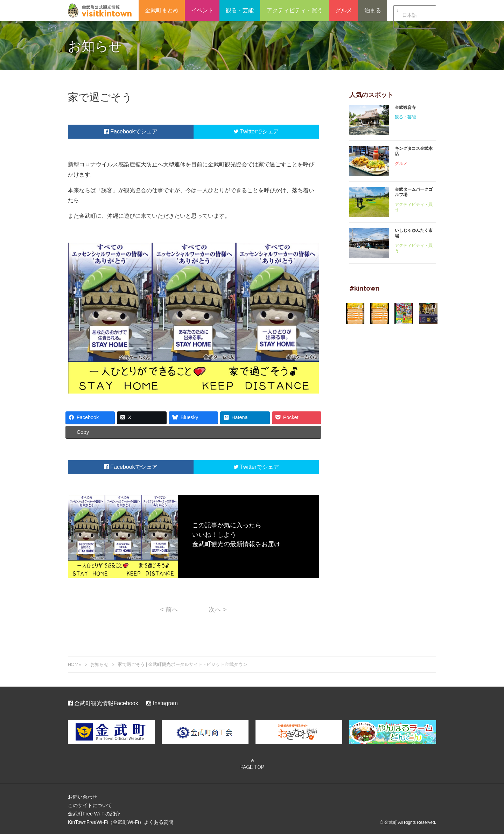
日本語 (409, 11)
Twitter (245, 131)
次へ (218, 609)
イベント (202, 10)
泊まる (373, 10)
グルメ (344, 10)
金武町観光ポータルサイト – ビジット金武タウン (100, 11)
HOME (75, 663)
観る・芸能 (240, 10)
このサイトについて (90, 804)
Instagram (162, 702)
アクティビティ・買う (295, 10)
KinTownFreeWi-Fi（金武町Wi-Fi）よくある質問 (121, 821)
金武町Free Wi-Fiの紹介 (94, 813)
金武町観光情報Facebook (103, 702)
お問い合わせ (83, 796)
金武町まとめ (162, 10)
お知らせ (99, 663)
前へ (169, 609)
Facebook (120, 131)
